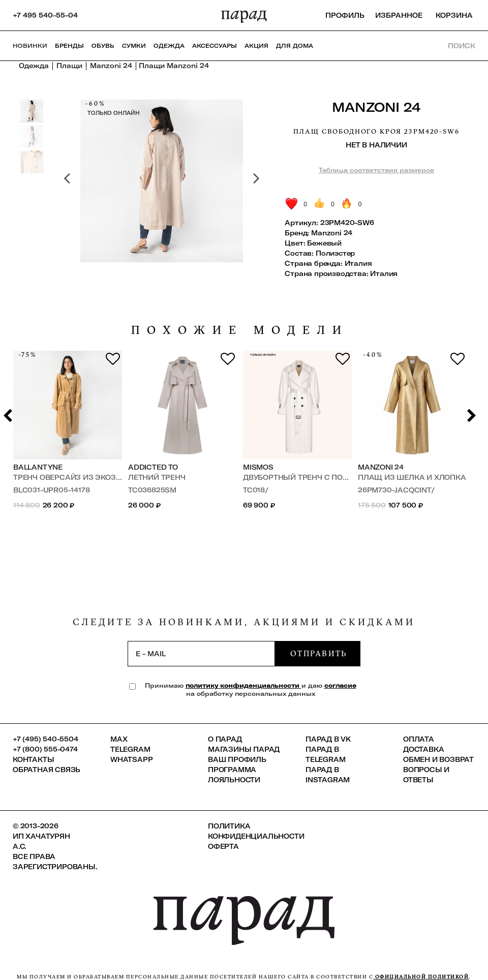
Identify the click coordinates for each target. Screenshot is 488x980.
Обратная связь (47, 770)
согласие (340, 685)
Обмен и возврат (438, 759)
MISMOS (258, 467)
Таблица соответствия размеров (376, 170)
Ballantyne (38, 467)
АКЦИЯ (256, 46)
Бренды (69, 46)
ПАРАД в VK (328, 739)
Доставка (423, 749)
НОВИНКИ (30, 46)
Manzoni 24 (376, 107)
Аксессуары (215, 46)
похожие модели (240, 330)
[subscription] (201, 654)
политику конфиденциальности (243, 685)
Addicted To (153, 467)
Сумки (134, 46)
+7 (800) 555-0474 (45, 749)
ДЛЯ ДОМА (295, 46)
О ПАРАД (225, 739)
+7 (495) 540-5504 (45, 739)
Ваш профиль (237, 759)
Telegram (130, 749)
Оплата (419, 739)
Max (119, 739)
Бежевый (324, 243)
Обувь (103, 46)
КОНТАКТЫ (33, 759)
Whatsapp (131, 759)
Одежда (169, 46)
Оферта (223, 846)
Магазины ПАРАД (244, 749)
